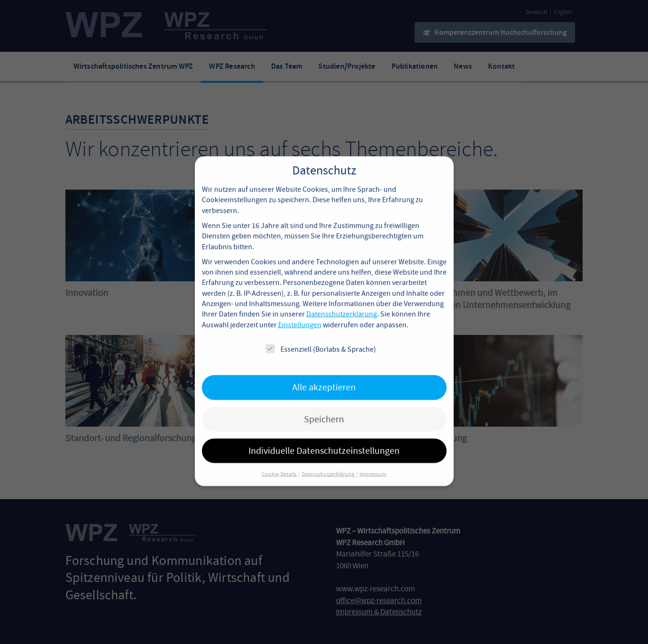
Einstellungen (300, 314)
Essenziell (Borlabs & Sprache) (321, 338)
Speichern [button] (324, 409)
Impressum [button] (373, 464)
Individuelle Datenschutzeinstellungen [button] (324, 440)
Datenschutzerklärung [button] (328, 464)
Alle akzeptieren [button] (324, 377)
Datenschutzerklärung (342, 304)
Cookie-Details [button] (280, 464)
